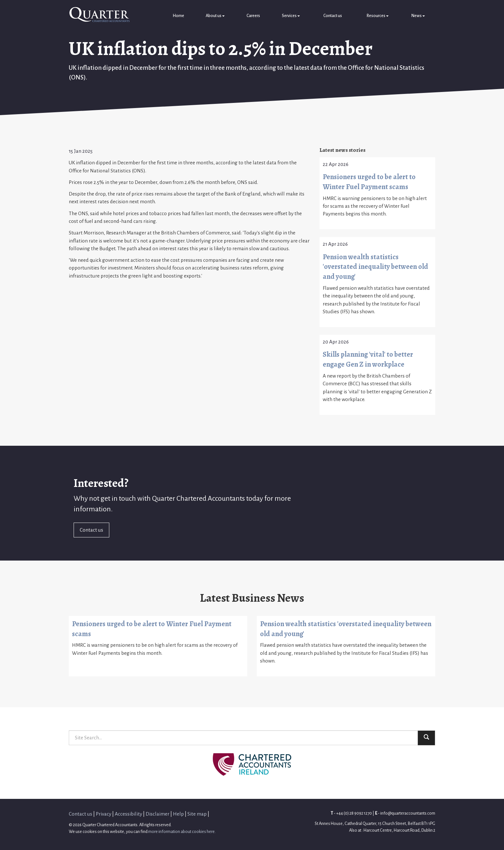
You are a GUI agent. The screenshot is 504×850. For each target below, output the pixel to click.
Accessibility (128, 814)
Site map (197, 814)
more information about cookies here (181, 832)
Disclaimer (157, 814)
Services (291, 16)
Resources (378, 16)
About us (215, 16)
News (418, 16)
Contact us (333, 16)
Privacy (104, 814)
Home (178, 16)
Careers (253, 16)
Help (178, 814)
